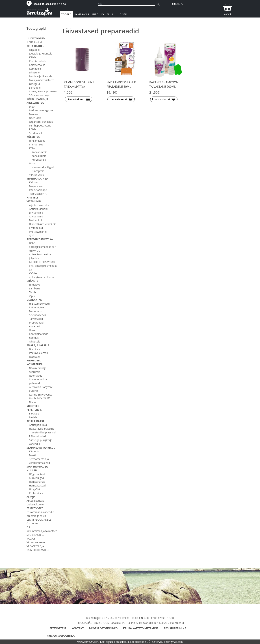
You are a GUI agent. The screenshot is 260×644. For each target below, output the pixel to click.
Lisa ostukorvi (78, 99)
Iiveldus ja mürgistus (41, 110)
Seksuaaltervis (37, 315)
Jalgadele (34, 50)
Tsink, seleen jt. (38, 194)
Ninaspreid (38, 171)
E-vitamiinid (36, 228)
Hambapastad (37, 485)
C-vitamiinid (36, 216)
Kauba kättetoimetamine (141, 628)
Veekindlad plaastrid (44, 432)
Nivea (32, 402)
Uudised (121, 14)
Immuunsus (36, 144)
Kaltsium (34, 182)
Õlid (29, 527)
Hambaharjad (37, 482)
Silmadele (35, 88)
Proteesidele (36, 493)
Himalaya (35, 285)
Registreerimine (175, 628)
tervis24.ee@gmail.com (169, 642)
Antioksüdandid (38, 209)
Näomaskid (36, 376)
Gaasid (33, 330)
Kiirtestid (34, 451)
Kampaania (82, 14)
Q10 (32, 235)
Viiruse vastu (37, 175)
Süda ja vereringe (39, 95)
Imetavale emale (39, 353)
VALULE (31, 539)
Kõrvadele (35, 69)
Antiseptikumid (38, 425)
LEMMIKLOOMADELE (39, 520)
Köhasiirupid (39, 156)
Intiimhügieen (37, 307)
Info (95, 14)
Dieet (32, 107)
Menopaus (35, 311)
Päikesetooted (37, 436)
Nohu (32, 163)
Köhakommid (39, 152)
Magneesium (37, 186)
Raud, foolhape (38, 190)
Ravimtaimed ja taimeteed (42, 531)
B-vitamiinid (36, 213)
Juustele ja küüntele (41, 54)
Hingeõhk (35, 489)
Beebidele (35, 349)
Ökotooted (33, 523)
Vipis (32, 296)
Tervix (33, 292)
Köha (32, 148)
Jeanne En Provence (41, 395)
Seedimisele (36, 133)
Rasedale (34, 357)
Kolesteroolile (37, 65)
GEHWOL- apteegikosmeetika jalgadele (40, 254)
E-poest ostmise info (103, 628)
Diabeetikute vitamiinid (43, 224)
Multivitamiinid (38, 232)
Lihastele (34, 72)
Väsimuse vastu (36, 542)
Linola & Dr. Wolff (39, 398)
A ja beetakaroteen (40, 205)
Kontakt (78, 628)
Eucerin (33, 391)
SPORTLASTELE (35, 535)
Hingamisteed (37, 141)
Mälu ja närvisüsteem (42, 80)
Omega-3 (34, 84)
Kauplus (107, 14)
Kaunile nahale (38, 61)
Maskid (33, 455)
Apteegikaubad (35, 501)
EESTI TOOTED (35, 508)
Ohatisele (35, 341)
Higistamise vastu (39, 304)
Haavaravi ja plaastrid (42, 429)
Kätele (33, 57)
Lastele (33, 417)
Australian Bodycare (41, 387)
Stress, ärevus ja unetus (43, 91)
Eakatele (34, 413)
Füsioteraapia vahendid (40, 512)
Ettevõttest (58, 628)
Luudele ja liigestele (41, 76)
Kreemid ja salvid (37, 516)
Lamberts (35, 288)
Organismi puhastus (41, 122)
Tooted (66, 14)
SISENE (178, 4)
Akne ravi (34, 326)
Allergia (31, 497)
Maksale (34, 114)
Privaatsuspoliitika (61, 636)
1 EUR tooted (34, 42)
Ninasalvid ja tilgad (43, 167)
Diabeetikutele (35, 504)
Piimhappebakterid (40, 125)
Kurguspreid (39, 160)
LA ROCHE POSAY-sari (42, 262)
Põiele (33, 129)
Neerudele (35, 118)
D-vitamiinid (36, 220)
